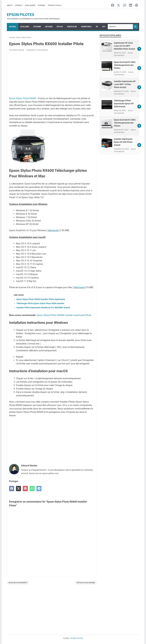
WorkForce (86, 27)
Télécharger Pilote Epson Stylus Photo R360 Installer (40, 303)
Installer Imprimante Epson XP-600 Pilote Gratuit (123, 142)
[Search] (120, 27)
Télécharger (53, 230)
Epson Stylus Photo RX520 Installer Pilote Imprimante (41, 299)
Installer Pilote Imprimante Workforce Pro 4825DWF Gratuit (43, 308)
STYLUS (60, 27)
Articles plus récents (18, 583)
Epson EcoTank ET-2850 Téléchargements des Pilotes (125, 123)
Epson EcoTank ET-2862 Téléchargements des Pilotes (125, 65)
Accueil (13, 27)
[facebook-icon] (113, 5)
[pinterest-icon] (137, 5)
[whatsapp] (32, 489)
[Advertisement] (52, 74)
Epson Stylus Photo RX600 (23, 98)
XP (97, 27)
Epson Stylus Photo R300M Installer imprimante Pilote (64, 315)
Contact (19, 5)
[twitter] (18, 489)
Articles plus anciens (86, 583)
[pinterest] (25, 489)
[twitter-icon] (119, 5)
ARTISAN (49, 27)
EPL (104, 27)
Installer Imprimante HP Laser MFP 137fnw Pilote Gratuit (125, 84)
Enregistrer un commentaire (37, 50)
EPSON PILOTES (21, 15)
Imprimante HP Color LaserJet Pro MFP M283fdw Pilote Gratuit (124, 46)
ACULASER (25, 27)
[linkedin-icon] (131, 5)
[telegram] (39, 489)
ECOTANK (37, 27)
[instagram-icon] (125, 5)
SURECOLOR (72, 27)
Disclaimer (30, 5)
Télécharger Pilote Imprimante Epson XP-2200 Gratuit (124, 104)
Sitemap (42, 5)
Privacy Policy (55, 5)
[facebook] (12, 489)
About (10, 5)
